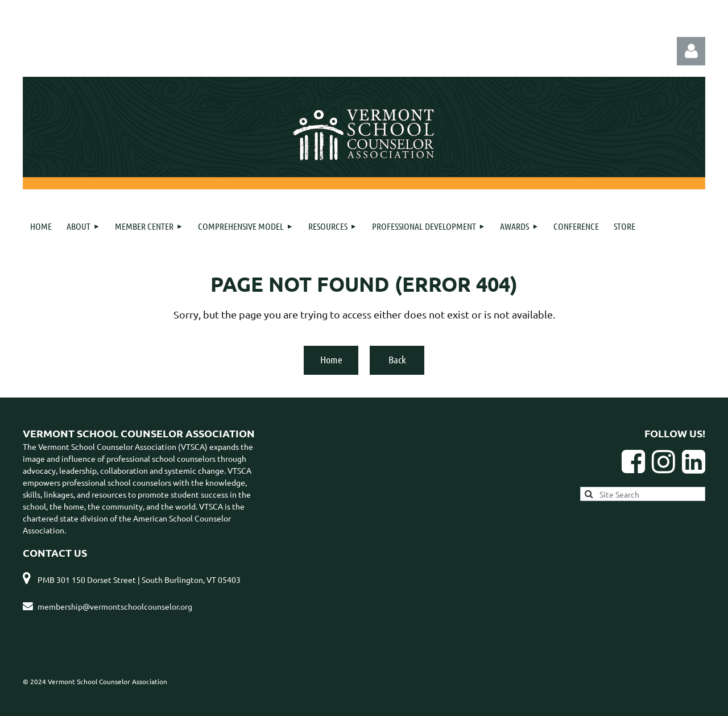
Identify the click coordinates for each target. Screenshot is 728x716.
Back (397, 359)
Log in (691, 51)
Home (331, 359)
